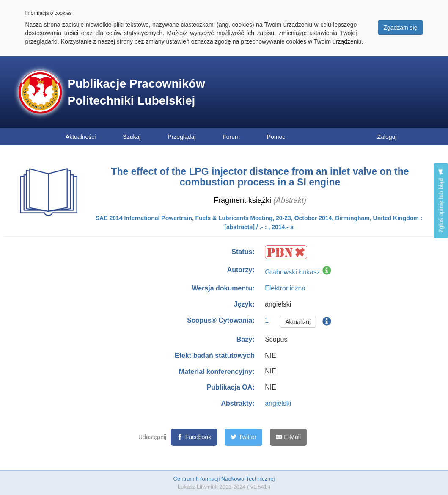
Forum (231, 137)
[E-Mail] (288, 437)
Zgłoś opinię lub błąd (441, 200)
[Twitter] (243, 437)
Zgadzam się (400, 28)
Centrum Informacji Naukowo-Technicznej (224, 479)
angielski (278, 403)
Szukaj (132, 137)
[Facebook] (194, 437)
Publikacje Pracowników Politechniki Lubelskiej (136, 92)
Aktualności (81, 137)
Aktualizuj (298, 322)
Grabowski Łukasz (293, 272)
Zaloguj (387, 137)
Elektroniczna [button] (285, 288)
